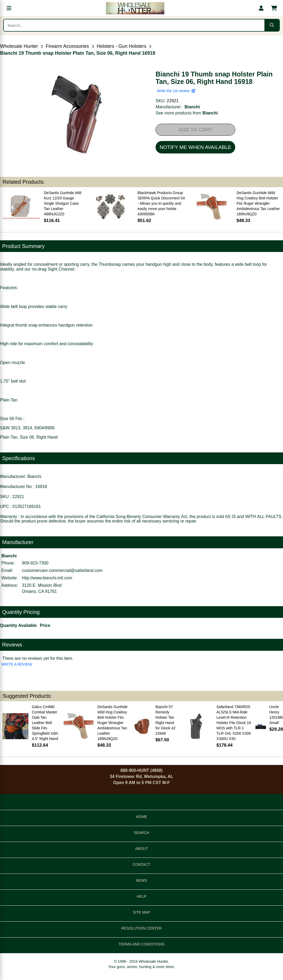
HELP (142, 896)
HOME (141, 817)
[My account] (261, 8)
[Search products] (134, 25)
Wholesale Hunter (19, 46)
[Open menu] (9, 8)
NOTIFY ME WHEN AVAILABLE (195, 147)
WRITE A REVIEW (17, 664)
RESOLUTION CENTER (141, 928)
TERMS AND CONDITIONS (141, 944)
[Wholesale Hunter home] (135, 8)
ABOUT (141, 849)
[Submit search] (272, 25)
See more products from (187, 113)
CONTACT (142, 865)
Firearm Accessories (67, 46)
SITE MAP (141, 912)
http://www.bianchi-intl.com (47, 578)
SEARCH (141, 833)
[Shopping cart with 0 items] (274, 8)
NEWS (141, 880)
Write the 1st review (176, 91)
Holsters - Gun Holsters (121, 46)
